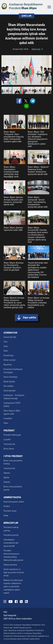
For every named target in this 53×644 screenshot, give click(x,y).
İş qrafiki (7, 439)
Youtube (11, 602)
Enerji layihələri (10, 391)
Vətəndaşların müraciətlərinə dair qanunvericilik (11, 543)
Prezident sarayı (10, 511)
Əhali (6, 351)
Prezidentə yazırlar (11, 535)
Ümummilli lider (10, 337)
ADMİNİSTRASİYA (12, 497)
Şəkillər (6, 477)
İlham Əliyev (29, 8)
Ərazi (6, 346)
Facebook (16, 602)
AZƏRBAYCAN (10, 333)
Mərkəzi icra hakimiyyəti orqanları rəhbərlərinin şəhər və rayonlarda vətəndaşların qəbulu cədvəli (13, 586)
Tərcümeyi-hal (9, 444)
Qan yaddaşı (8, 386)
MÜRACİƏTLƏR (11, 523)
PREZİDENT (9, 430)
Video (6, 423)
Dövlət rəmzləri (10, 360)
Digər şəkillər (30, 317)
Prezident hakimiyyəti (12, 435)
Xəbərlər (7, 473)
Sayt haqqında (10, 615)
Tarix (6, 342)
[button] (50, 70)
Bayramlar (8, 365)
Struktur (7, 506)
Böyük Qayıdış (9, 381)
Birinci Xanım (9, 449)
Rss (26, 602)
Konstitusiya (9, 355)
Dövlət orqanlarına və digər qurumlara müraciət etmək (14, 572)
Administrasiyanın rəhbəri (14, 502)
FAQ (5, 612)
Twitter (21, 602)
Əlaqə (6, 515)
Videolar (7, 482)
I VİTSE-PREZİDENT (13, 456)
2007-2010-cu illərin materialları (18, 619)
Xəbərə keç (36, 49)
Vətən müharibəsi (10, 377)
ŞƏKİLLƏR (26, 16)
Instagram (5, 602)
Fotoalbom (8, 418)
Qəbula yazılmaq (10, 565)
